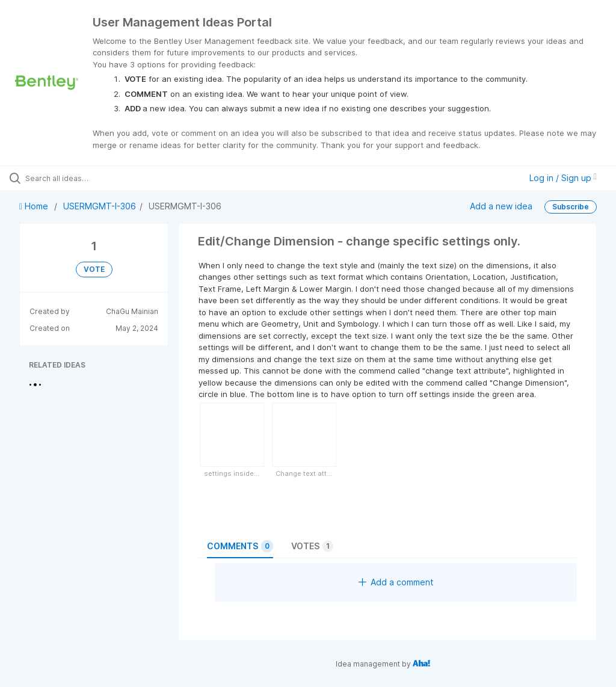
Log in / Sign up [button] (563, 178)
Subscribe (571, 207)
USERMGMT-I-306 (100, 206)
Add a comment (396, 582)
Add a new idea (501, 206)
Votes (312, 546)
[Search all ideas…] (81, 178)
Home (35, 206)
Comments (240, 546)
